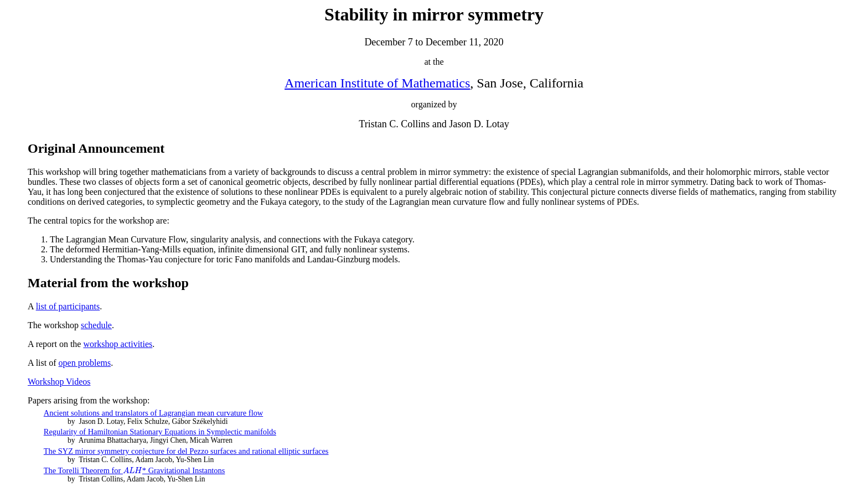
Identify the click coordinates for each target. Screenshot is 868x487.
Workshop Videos (59, 382)
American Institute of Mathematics (377, 83)
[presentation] (133, 470)
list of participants (68, 306)
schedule (96, 325)
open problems (85, 363)
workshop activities (118, 344)
